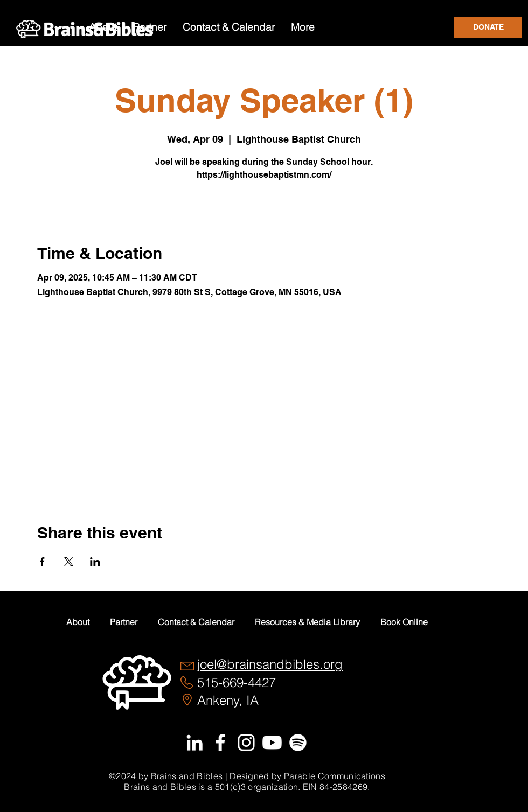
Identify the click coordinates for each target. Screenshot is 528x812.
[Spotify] (298, 743)
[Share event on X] (69, 562)
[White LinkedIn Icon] (194, 743)
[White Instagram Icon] (246, 743)
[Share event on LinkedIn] (95, 562)
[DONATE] (488, 27)
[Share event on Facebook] (42, 562)
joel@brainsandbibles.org (270, 664)
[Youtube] (272, 743)
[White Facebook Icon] (220, 743)
